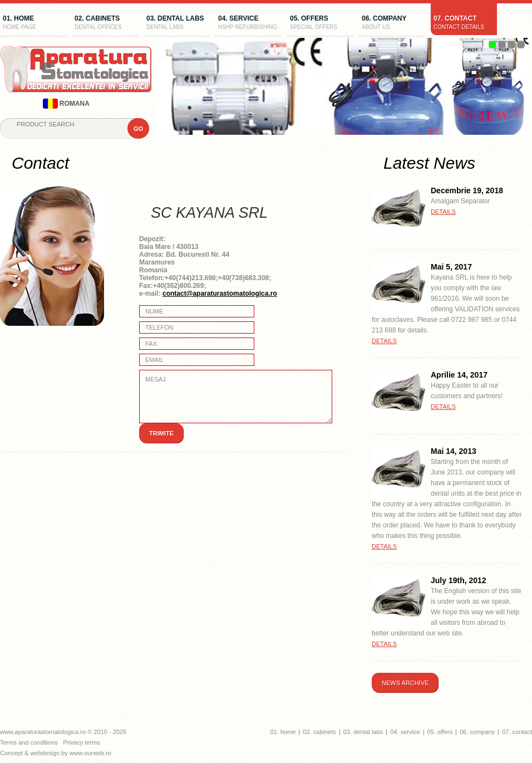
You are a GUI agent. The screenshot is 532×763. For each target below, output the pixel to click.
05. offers (320, 23)
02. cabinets (105, 23)
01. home (33, 23)
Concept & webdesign (30, 753)
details (443, 212)
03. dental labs (177, 23)
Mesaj (236, 397)
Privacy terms (82, 742)
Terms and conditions (29, 742)
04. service (248, 23)
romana (66, 104)
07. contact (464, 23)
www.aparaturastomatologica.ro (43, 732)
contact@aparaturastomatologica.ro (220, 294)
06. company (392, 23)
